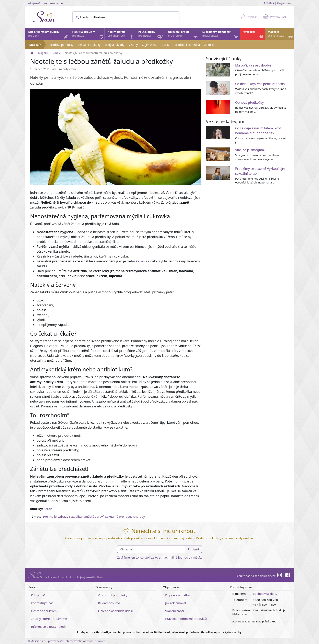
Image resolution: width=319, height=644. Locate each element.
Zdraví (166, 45)
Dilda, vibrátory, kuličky (48, 35)
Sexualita (75, 516)
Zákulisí (209, 45)
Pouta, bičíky (151, 35)
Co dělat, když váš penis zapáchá (260, 84)
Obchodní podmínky (113, 595)
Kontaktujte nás (53, 3)
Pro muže (50, 516)
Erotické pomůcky (61, 45)
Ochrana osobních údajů (116, 611)
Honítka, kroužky (88, 35)
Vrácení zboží (175, 611)
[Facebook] (288, 576)
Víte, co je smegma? (250, 150)
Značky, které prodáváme (49, 619)
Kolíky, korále (121, 35)
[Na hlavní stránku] (32, 53)
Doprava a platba (177, 595)
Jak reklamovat (176, 603)
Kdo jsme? (34, 3)
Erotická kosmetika (187, 45)
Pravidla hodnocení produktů (186, 619)
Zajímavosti (150, 45)
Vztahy (133, 45)
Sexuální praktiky (89, 45)
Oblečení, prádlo (183, 35)
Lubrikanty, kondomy (221, 35)
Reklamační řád (109, 603)
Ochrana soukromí (44, 611)
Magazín (281, 35)
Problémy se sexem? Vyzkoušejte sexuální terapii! (260, 171)
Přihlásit (269, 3)
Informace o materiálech (49, 627)
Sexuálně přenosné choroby (125, 516)
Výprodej (254, 35)
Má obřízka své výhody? (253, 65)
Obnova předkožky (249, 103)
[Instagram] (279, 576)
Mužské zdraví (94, 516)
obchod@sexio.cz (265, 594)
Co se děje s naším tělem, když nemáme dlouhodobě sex (258, 131)
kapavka (143, 261)
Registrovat (284, 3)
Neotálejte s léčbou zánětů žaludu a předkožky (94, 53)
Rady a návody (115, 45)
